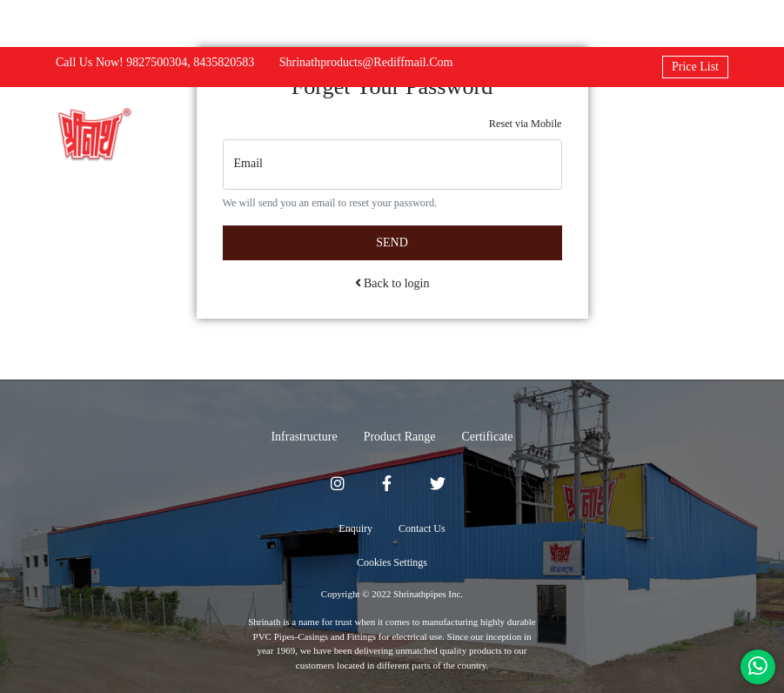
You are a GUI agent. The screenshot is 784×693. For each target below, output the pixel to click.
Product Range (400, 437)
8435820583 (224, 62)
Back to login (392, 283)
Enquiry (355, 528)
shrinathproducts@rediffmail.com (366, 62)
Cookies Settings (392, 562)
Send (392, 242)
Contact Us (422, 528)
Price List (695, 67)
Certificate (487, 437)
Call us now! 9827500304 (121, 62)
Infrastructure (304, 437)
